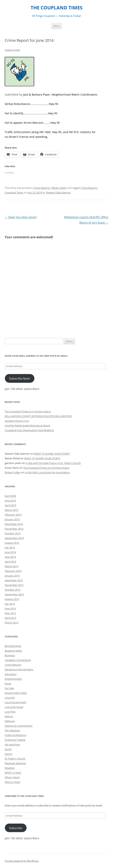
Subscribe (16, 828)
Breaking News (13, 651)
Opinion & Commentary (19, 726)
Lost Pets (10, 712)
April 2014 (10, 562)
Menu (56, 26)
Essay (8, 683)
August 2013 (12, 599)
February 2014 (13, 571)
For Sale (9, 688)
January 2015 (12, 519)
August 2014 (12, 543)
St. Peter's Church (15, 759)
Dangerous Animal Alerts (19, 669)
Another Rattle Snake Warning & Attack (27, 425)
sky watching (12, 744)
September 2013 (14, 594)
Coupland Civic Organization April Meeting (29, 430)
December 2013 (14, 580)
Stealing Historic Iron (17, 421)
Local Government (15, 702)
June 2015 (10, 501)
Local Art (10, 698)
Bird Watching (13, 646)
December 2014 (14, 524)
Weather (10, 768)
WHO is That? (13, 782)
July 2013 (10, 604)
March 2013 (11, 623)
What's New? (59, 188)
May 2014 (10, 557)
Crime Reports (42, 188)
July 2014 (10, 547)
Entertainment (13, 679)
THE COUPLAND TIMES (56, 8)
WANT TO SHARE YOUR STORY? (52, 454)
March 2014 (11, 566)
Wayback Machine (15, 763)
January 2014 (12, 576)
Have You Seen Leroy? (21, 217)
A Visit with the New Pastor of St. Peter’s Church (53, 463)
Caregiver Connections (18, 660)
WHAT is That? (13, 773)
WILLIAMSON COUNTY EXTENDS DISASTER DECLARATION (38, 416)
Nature (9, 716)
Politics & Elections (15, 735)
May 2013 (10, 613)
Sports (9, 754)
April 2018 (10, 496)
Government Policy (16, 693)
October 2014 (13, 533)
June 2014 (10, 552)
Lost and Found (14, 707)
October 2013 (13, 590)
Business (10, 655)
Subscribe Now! (20, 378)
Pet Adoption (12, 730)
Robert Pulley (13, 472)
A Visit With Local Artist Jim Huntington (47, 472)
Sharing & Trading (15, 740)
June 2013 (10, 608)
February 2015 (13, 515)
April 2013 (10, 618)
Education (11, 674)
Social (8, 749)
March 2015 (11, 510)
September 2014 (14, 538)
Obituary (10, 721)
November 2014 (14, 529)
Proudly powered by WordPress (22, 861)
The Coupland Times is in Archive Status (28, 411)
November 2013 (14, 585)
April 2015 (10, 505)
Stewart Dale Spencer (58, 193)
